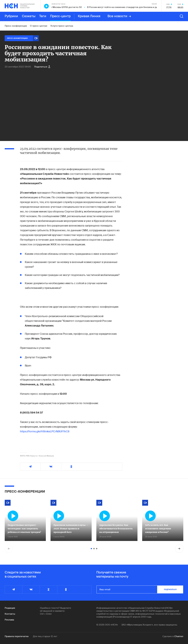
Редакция (10, 608)
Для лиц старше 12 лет (45, 636)
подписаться (170, 589)
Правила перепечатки (17, 636)
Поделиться (42, 67)
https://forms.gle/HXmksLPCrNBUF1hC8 (45, 431)
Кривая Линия (89, 16)
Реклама (9, 620)
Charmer (179, 636)
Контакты (10, 614)
